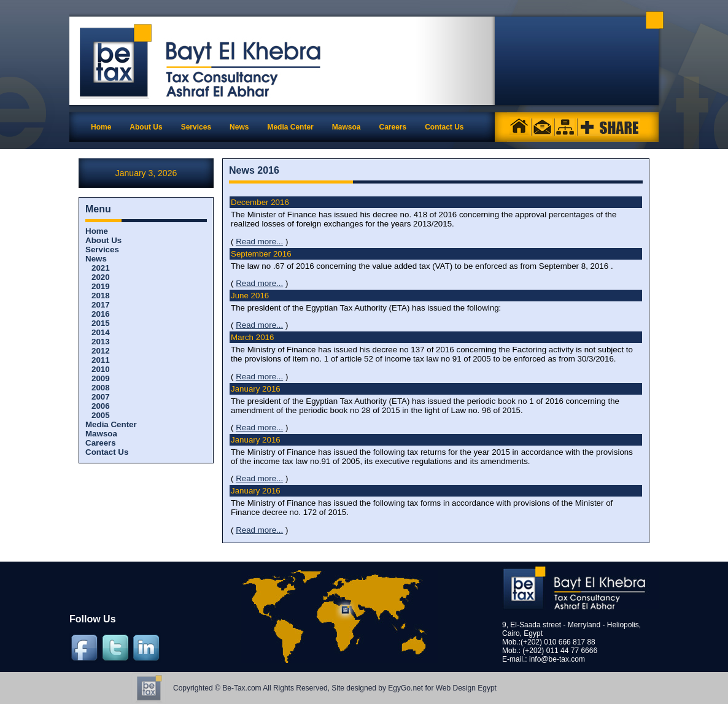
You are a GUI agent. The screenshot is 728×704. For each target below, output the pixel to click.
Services (102, 249)
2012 (101, 351)
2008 (101, 388)
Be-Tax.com (242, 688)
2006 (101, 406)
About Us (103, 240)
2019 (101, 286)
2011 (101, 360)
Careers (101, 443)
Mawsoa (101, 434)
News (96, 259)
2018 (101, 296)
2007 (101, 397)
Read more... (259, 242)
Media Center (111, 424)
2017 (101, 305)
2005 (101, 415)
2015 (101, 323)
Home (101, 127)
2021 (101, 268)
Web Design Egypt (466, 688)
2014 (101, 332)
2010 (101, 369)
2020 (101, 277)
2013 (101, 342)
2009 (101, 378)
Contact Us (107, 452)
